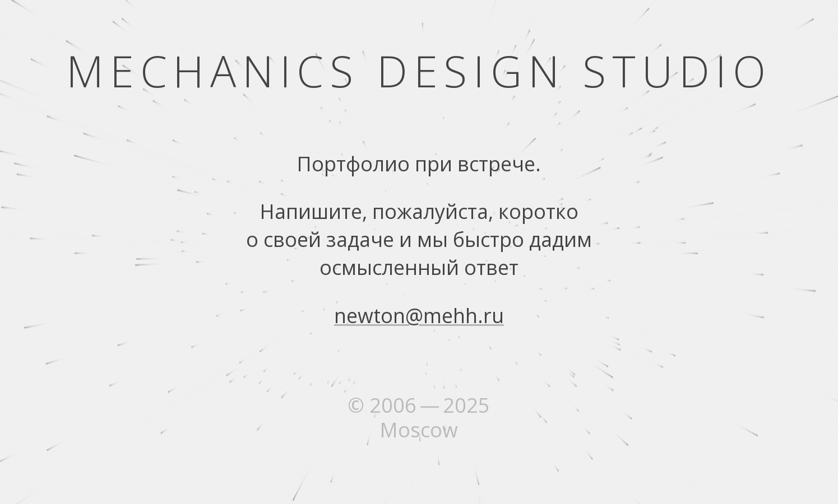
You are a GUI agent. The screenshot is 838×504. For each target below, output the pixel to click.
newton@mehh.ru (419, 316)
